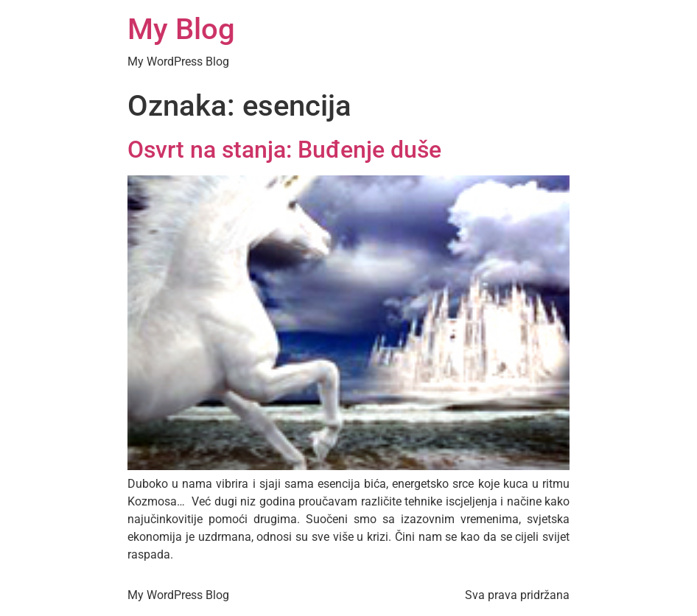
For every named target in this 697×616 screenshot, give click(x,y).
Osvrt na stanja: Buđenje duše (284, 150)
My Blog (181, 29)
